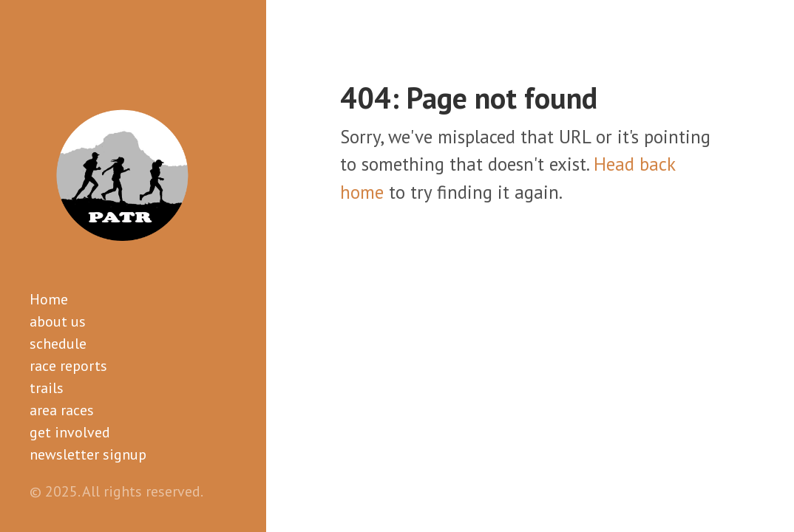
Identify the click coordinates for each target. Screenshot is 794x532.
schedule (58, 344)
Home (49, 299)
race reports (68, 366)
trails (47, 388)
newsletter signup (88, 454)
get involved (70, 432)
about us (58, 321)
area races (62, 410)
